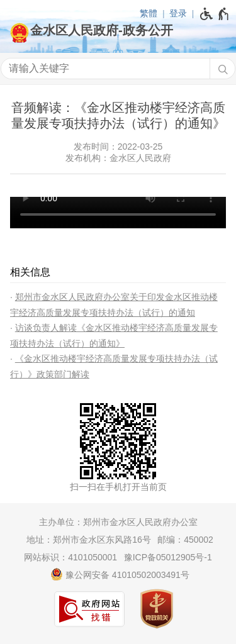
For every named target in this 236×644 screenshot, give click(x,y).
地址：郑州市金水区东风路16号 (89, 540)
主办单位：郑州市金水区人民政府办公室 (118, 522)
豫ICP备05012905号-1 (168, 557)
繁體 (149, 13)
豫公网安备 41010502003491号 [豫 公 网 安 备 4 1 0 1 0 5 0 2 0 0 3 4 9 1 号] (120, 574)
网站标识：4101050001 (70, 557)
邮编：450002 (185, 540)
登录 (178, 13)
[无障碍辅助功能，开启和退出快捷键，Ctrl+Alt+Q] (215, 14)
